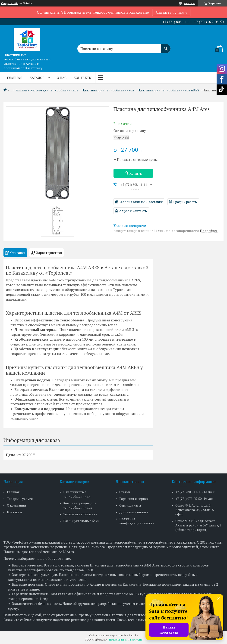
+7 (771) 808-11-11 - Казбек (195, 492)
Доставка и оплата (134, 512)
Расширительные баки (81, 521)
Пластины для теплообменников (108, 90)
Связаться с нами (171, 12)
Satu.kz (133, 635)
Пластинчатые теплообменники (77, 494)
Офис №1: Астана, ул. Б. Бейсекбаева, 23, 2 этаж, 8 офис (194, 510)
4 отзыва (190, 3)
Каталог (37, 78)
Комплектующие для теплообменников (47, 90)
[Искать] (166, 46)
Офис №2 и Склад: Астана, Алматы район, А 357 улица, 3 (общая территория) (198, 525)
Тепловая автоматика (80, 514)
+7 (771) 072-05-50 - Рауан (194, 499)
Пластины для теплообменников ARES (168, 90)
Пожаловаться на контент (126, 639)
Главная (15, 78)
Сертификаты (130, 505)
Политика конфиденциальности (137, 521)
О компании (17, 505)
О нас (62, 78)
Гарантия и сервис (134, 499)
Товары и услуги (20, 499)
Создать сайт (10, 3)
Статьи (125, 492)
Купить (136, 173)
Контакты (83, 78)
